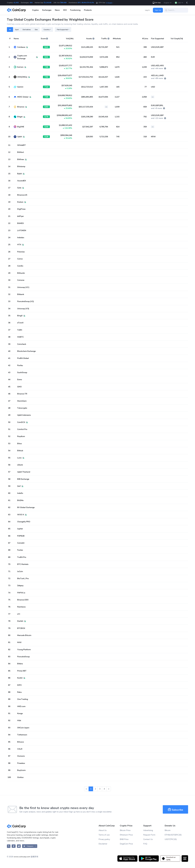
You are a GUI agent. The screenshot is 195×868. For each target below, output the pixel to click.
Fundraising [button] (75, 10)
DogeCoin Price (126, 844)
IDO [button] (65, 10)
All (10, 30)
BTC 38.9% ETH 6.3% (86, 3)
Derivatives (27, 30)
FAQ (145, 844)
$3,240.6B (48, 3)
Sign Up (158, 10)
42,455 (16, 3)
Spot (17, 30)
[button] (168, 3)
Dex (36, 30)
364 (31, 3)
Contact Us (148, 839)
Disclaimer (103, 844)
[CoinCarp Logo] (17, 10)
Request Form (149, 835)
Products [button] (88, 10)
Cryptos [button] (35, 10)
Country (47, 30)
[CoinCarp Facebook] (14, 846)
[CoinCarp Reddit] (19, 846)
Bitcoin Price (125, 830)
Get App (156, 3)
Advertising (148, 830)
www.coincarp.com (22, 857)
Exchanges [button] (47, 10)
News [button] (57, 10)
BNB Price (124, 839)
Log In (147, 10)
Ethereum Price (126, 835)
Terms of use (104, 835)
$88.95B (63, 3)
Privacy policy (104, 839)
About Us (103, 830)
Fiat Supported (62, 30)
